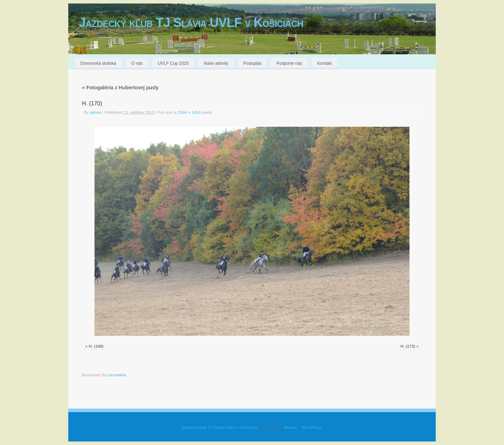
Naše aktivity (216, 63)
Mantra (290, 427)
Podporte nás (289, 63)
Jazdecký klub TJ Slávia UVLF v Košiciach (191, 23)
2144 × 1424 (189, 112)
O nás (137, 63)
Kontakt (324, 63)
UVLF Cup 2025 (173, 63)
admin (96, 112)
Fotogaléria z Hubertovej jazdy (120, 88)
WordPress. (312, 427)
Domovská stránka (98, 63)
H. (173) (408, 346)
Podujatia (252, 63)
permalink (117, 375)
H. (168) (96, 346)
